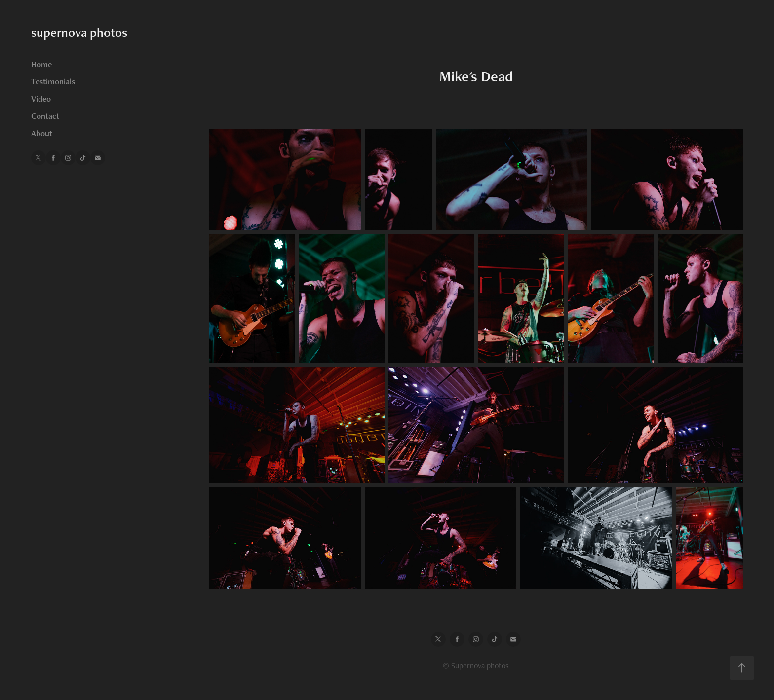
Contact (45, 116)
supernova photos (79, 32)
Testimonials (53, 81)
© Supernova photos (476, 666)
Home (41, 64)
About (42, 133)
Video (41, 99)
